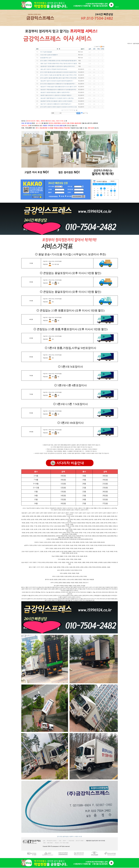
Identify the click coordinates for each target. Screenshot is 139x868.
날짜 (90, 49)
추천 (98, 49)
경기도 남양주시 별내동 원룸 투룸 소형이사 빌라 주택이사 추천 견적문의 (59, 78)
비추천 (102, 49)
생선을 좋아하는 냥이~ (46, 58)
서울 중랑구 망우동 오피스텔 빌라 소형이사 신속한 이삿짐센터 (56, 101)
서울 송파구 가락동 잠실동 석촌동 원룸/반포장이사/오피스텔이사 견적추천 (59, 87)
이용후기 (71, 836)
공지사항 (59, 836)
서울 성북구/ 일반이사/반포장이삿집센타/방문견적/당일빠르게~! (57, 81)
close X (117, 7)
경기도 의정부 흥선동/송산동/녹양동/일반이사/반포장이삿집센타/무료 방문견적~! (61, 72)
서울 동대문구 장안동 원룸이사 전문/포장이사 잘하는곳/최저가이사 (57, 66)
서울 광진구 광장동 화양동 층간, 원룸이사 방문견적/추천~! (55, 92)
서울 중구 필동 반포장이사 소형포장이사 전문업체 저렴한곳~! (56, 95)
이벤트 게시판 (78, 836)
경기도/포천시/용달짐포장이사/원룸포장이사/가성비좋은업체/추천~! (58, 84)
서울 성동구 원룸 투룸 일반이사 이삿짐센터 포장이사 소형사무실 (57, 98)
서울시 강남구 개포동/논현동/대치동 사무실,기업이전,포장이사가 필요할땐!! (60, 63)
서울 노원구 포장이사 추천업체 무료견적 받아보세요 (54, 69)
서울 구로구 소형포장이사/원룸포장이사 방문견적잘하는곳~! (56, 104)
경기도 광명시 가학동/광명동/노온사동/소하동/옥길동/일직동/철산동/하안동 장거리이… (63, 61)
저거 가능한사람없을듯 (46, 52)
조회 (94, 49)
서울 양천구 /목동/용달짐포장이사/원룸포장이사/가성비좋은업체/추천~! (59, 90)
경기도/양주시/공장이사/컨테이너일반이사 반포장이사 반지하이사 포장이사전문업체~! (63, 107)
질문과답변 (65, 836)
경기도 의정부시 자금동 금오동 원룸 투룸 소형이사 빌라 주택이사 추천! (59, 75)
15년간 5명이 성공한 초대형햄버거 (49, 55)
